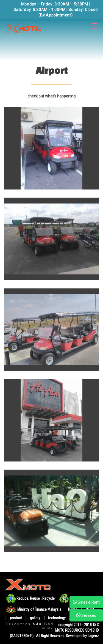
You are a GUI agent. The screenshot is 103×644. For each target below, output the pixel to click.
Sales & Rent (86, 602)
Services (86, 615)
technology (57, 618)
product (16, 618)
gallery (35, 618)
